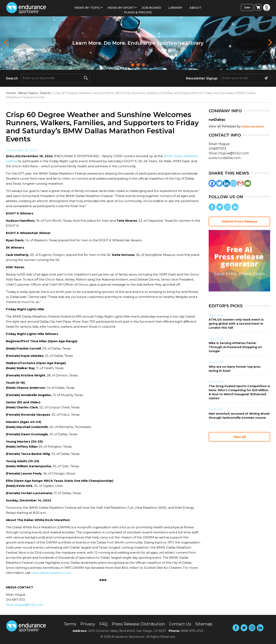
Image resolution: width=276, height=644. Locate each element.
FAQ (103, 624)
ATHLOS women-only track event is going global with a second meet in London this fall (236, 324)
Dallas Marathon (253, 127)
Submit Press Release (239, 221)
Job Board (151, 8)
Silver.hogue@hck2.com (24, 605)
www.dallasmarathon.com (51, 573)
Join (247, 7)
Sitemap (204, 624)
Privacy (88, 624)
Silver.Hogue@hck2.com (229, 153)
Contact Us (180, 624)
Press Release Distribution (138, 624)
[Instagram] (233, 183)
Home (11, 93)
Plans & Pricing (138, 12)
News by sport (121, 8)
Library (175, 8)
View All (239, 437)
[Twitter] (219, 183)
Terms (70, 624)
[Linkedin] (226, 183)
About (195, 8)
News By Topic (87, 8)
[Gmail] (241, 183)
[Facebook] (212, 183)
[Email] (248, 183)
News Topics (28, 93)
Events (45, 93)
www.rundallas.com (225, 158)
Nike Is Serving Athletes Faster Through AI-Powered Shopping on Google (235, 347)
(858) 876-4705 (192, 631)
